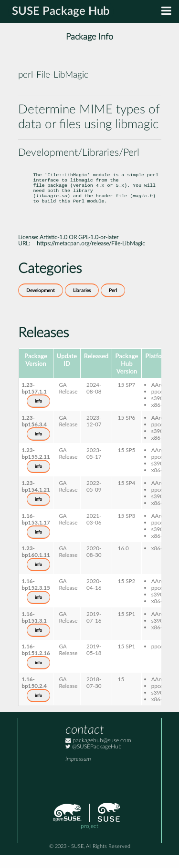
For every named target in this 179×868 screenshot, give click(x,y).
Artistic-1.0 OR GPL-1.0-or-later (79, 250)
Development (41, 303)
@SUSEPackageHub (94, 760)
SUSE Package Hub (61, 11)
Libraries (82, 303)
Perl (113, 303)
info (38, 414)
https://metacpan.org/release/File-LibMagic (91, 257)
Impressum (78, 772)
